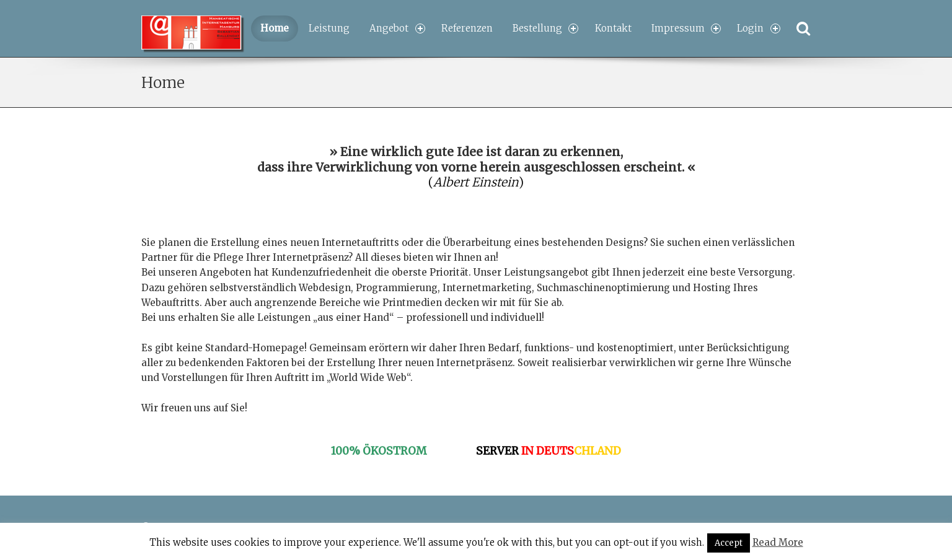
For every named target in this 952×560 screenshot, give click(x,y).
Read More (778, 542)
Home (275, 28)
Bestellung (545, 28)
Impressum (686, 28)
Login (758, 28)
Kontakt (613, 28)
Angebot (397, 28)
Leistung (329, 28)
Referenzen (467, 28)
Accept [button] (729, 543)
